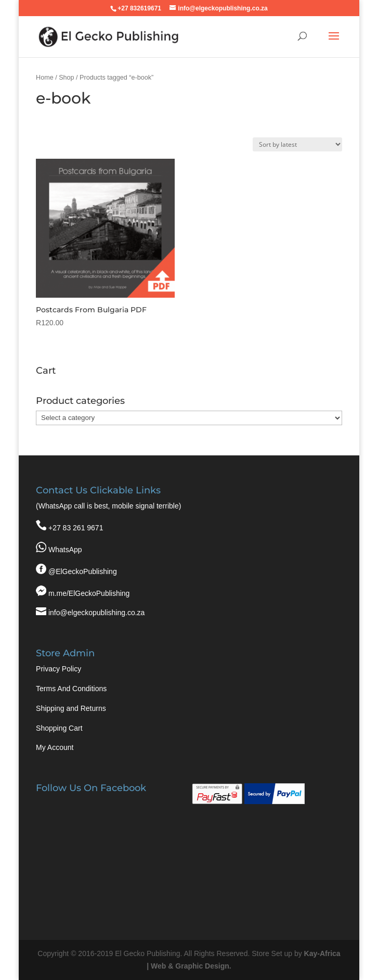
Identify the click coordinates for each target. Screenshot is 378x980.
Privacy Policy (58, 669)
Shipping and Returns (71, 708)
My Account (55, 747)
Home (45, 78)
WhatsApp (65, 550)
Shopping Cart (59, 728)
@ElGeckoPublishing (83, 571)
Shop (66, 78)
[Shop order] (297, 144)
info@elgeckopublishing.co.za (96, 613)
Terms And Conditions (71, 689)
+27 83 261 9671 (76, 528)
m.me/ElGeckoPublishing (89, 593)
